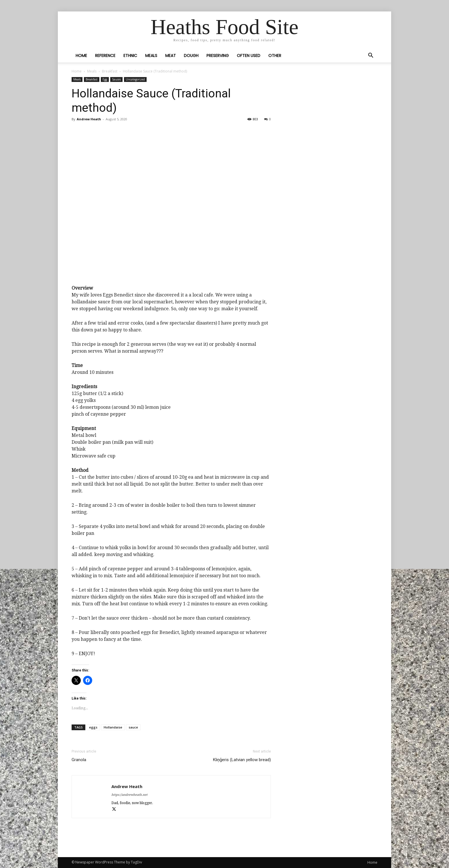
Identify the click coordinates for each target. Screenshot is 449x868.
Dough (191, 56)
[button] (371, 56)
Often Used (249, 56)
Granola (79, 760)
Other (275, 56)
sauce (133, 727)
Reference (105, 56)
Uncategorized (135, 79)
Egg (105, 79)
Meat (171, 56)
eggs (93, 727)
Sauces (116, 79)
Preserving (218, 56)
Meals (151, 56)
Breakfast (110, 71)
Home (81, 56)
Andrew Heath (89, 119)
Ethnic (130, 56)
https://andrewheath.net (129, 795)
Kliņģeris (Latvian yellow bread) (242, 760)
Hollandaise (113, 727)
